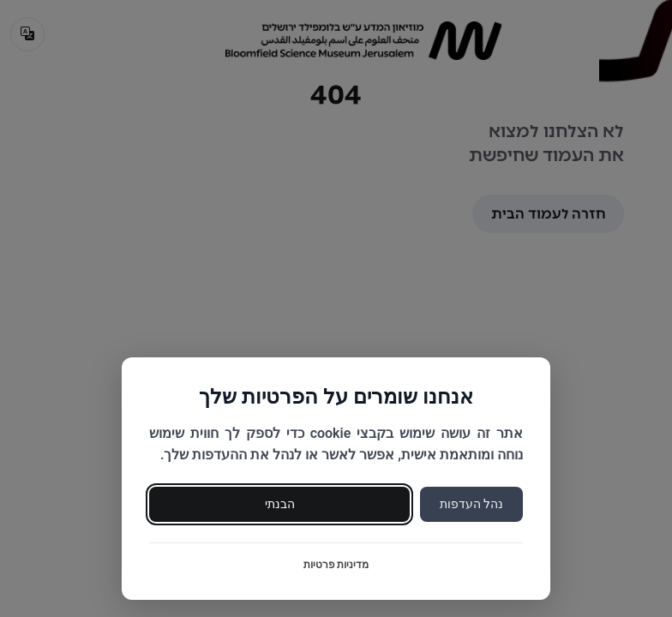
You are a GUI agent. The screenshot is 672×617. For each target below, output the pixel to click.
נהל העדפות (471, 504)
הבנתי (280, 504)
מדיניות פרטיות (336, 565)
